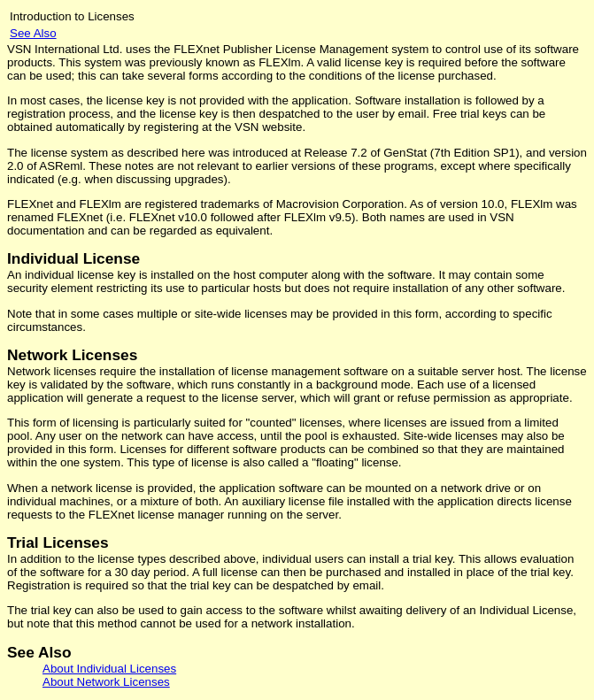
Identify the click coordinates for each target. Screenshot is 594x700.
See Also (33, 33)
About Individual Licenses (109, 669)
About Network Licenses (106, 682)
